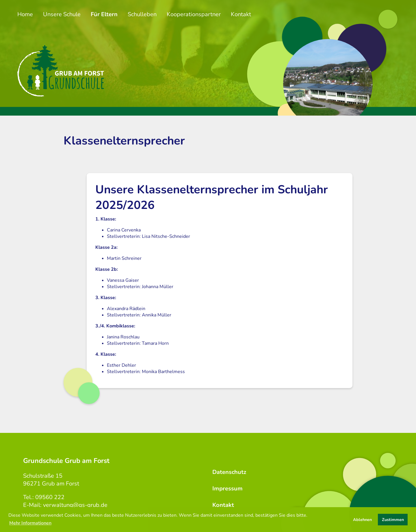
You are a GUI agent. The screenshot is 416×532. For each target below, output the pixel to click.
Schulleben (142, 14)
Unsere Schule (62, 14)
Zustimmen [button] (393, 520)
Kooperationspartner (194, 14)
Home (25, 14)
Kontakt (241, 14)
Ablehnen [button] (362, 520)
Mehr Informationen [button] (30, 523)
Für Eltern (104, 14)
